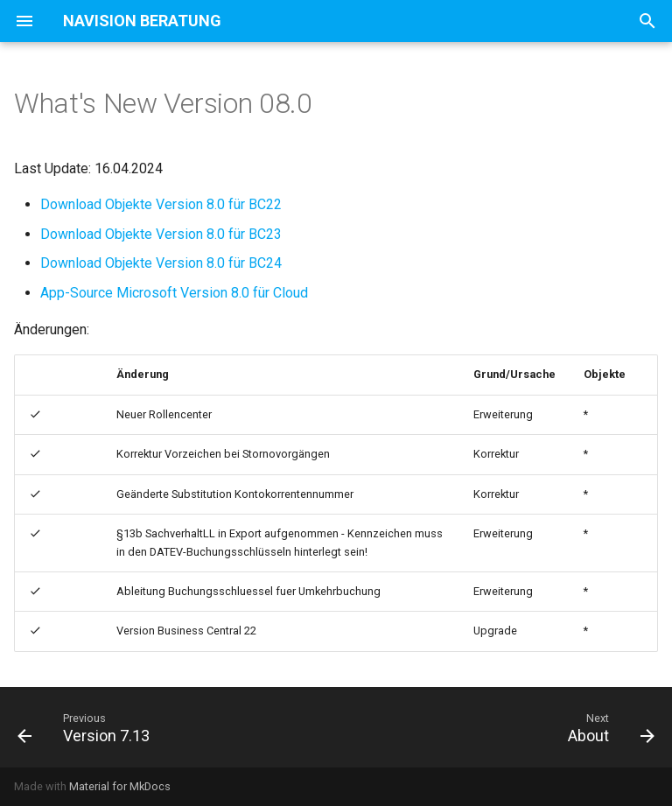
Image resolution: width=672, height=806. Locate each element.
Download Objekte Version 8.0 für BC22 (161, 204)
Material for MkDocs (120, 786)
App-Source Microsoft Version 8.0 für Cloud (174, 293)
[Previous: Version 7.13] (87, 727)
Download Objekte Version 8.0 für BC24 (161, 263)
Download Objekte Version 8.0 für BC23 (161, 234)
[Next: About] (608, 727)
